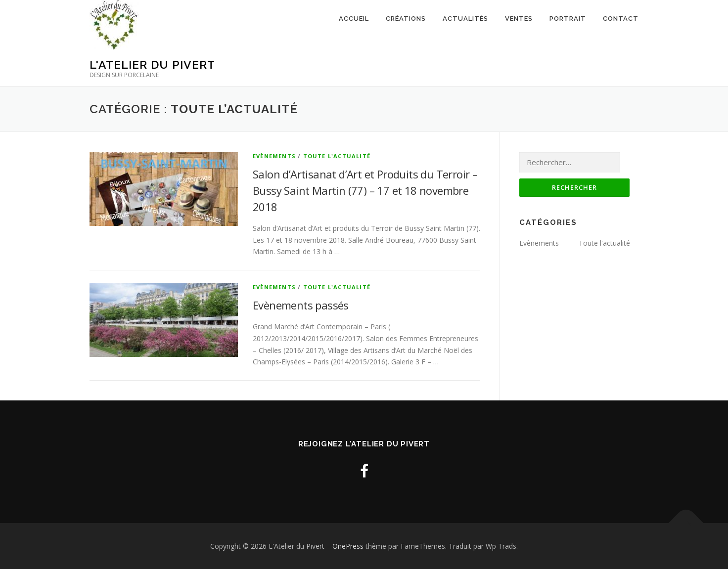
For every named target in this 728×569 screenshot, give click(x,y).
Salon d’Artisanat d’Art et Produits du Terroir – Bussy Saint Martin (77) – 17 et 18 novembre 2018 (365, 190)
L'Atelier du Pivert (152, 65)
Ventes (519, 19)
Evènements (274, 156)
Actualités (465, 19)
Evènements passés (301, 305)
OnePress (348, 546)
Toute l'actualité (337, 156)
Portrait (568, 19)
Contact (621, 19)
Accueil (354, 19)
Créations (406, 19)
